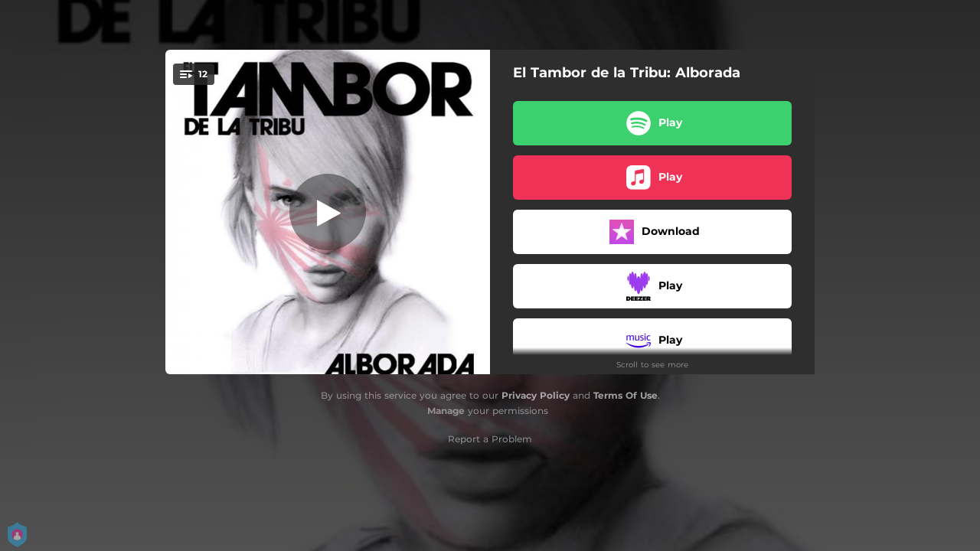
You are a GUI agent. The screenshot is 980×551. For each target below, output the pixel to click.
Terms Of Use (626, 395)
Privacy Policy (536, 395)
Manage (446, 411)
